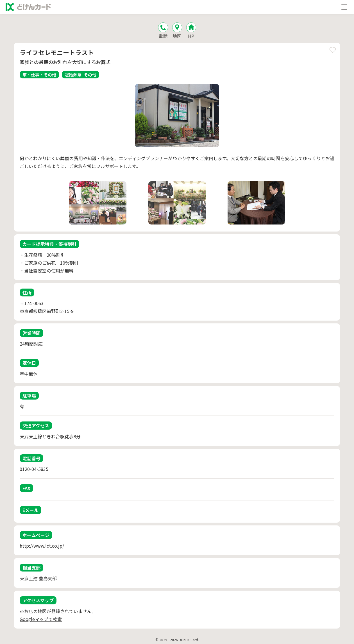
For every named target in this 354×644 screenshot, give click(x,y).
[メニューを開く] (344, 7)
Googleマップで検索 (41, 619)
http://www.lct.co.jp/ (42, 546)
